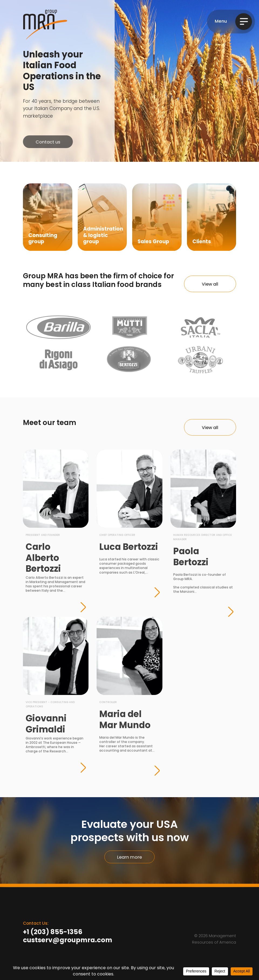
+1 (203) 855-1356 (53, 933)
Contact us (48, 142)
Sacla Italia (201, 327)
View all (210, 285)
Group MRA (45, 25)
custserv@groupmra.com (68, 941)
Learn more (129, 858)
